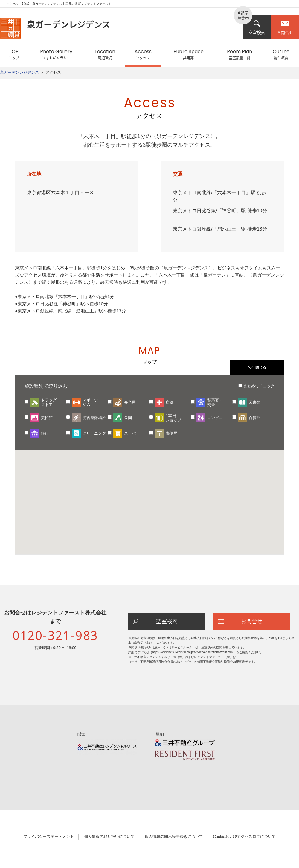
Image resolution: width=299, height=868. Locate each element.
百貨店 (255, 418)
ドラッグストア (49, 402)
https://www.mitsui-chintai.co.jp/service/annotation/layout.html (193, 652)
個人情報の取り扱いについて (109, 836)
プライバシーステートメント (49, 836)
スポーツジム (90, 402)
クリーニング (94, 433)
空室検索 (257, 28)
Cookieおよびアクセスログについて (244, 836)
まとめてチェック (259, 386)
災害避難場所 (94, 418)
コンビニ (215, 418)
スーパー (132, 433)
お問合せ (285, 28)
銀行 (45, 433)
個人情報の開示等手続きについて (174, 836)
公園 (128, 418)
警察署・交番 (215, 402)
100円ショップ (173, 418)
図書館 (255, 402)
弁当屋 (130, 402)
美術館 (47, 418)
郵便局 (171, 433)
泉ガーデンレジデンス (19, 72)
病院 (170, 402)
